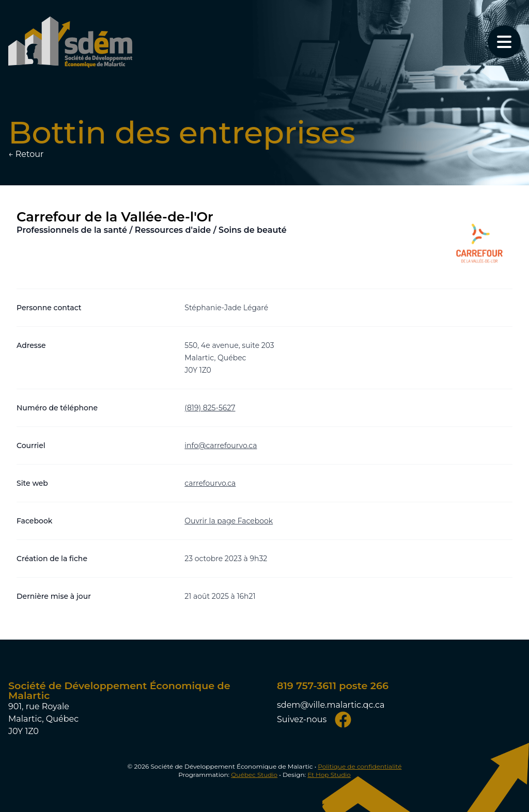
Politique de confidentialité (360, 766)
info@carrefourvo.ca (221, 445)
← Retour (26, 154)
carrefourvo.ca (210, 483)
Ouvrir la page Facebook (229, 521)
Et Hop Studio (329, 775)
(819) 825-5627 (210, 408)
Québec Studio (254, 775)
